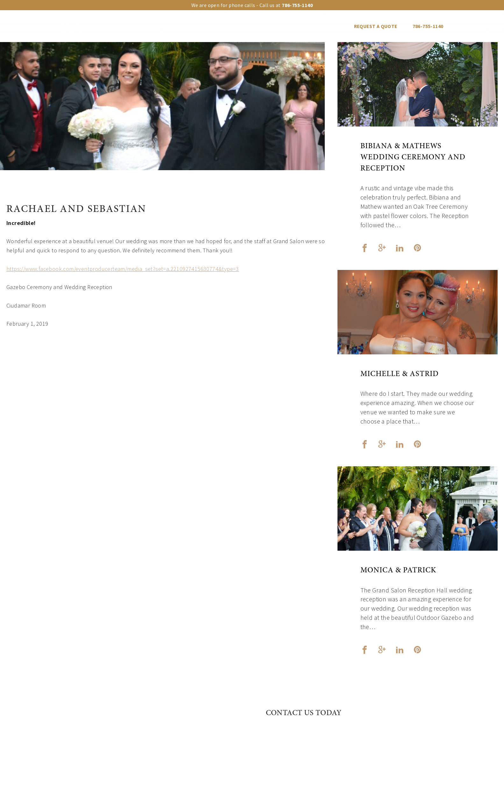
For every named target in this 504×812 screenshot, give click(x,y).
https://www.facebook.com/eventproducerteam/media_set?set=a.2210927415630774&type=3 (123, 269)
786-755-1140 (428, 26)
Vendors (300, 26)
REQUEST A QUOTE (376, 26)
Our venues (123, 26)
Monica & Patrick (398, 571)
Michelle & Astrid (400, 374)
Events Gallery (256, 26)
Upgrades (164, 26)
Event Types (206, 26)
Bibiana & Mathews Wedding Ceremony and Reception (413, 158)
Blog (333, 26)
